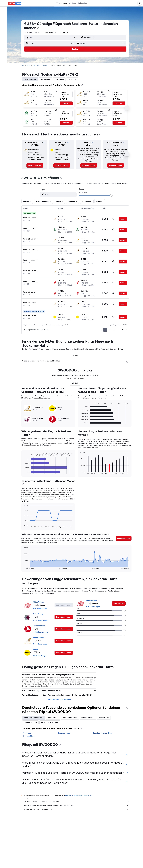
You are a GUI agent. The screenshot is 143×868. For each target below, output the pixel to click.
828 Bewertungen (40, 608)
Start (23, 65)
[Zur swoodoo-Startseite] (15, 3)
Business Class (64, 733)
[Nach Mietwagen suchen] (4, 19)
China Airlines (38, 602)
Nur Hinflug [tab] (72, 79)
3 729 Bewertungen (41, 620)
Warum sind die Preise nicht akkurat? (76, 809)
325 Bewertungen (40, 656)
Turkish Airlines (39, 626)
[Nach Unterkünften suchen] (4, 14)
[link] (35, 165)
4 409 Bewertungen (41, 632)
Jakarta (45, 65)
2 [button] (109, 330)
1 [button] (105, 330)
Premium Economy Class (103, 733)
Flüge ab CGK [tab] (104, 718)
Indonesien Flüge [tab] (30, 722)
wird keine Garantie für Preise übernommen (79, 795)
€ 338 (29, 24)
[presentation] (38, 28)
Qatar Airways (39, 614)
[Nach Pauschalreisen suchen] (4, 23)
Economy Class (29, 736)
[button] (4, 3)
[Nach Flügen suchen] (4, 10)
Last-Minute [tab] (59, 79)
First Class (27, 733)
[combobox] (32, 32)
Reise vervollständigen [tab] (50, 722)
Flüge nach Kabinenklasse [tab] (34, 718)
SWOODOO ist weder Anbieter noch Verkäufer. (76, 802)
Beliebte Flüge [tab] (53, 718)
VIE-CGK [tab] (75, 356)
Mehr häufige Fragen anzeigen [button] (59, 699)
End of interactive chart (23, 472)
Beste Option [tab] (45, 79)
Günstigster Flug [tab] (30, 79)
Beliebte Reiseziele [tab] (70, 718)
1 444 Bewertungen (41, 644)
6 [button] (123, 330)
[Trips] (4, 33)
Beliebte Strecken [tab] (88, 718)
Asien (29, 65)
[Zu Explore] (4, 27)
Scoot (35, 650)
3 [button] (114, 330)
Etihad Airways (39, 638)
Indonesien (36, 65)
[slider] (111, 195)
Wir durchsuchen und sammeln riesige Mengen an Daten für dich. (76, 805)
